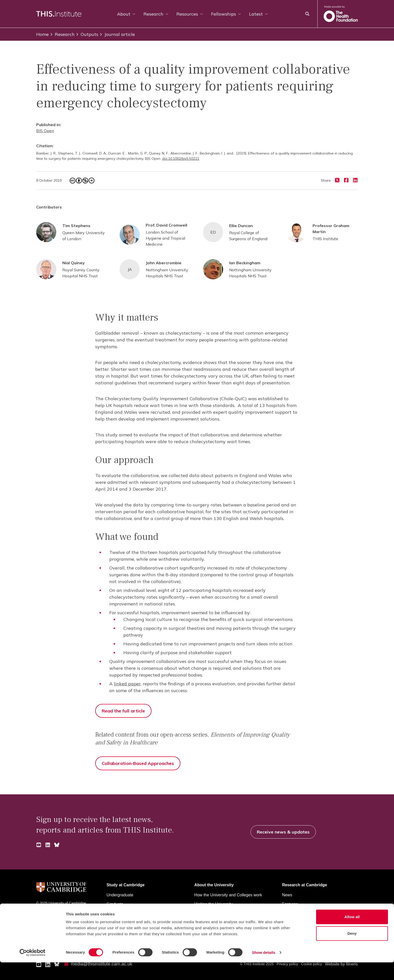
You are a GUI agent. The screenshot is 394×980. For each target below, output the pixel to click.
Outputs (87, 34)
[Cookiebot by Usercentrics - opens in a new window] (33, 970)
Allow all (352, 934)
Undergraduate (120, 895)
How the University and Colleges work (228, 895)
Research (156, 14)
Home (42, 34)
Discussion (292, 913)
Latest (258, 14)
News (287, 895)
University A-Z (47, 915)
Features (290, 904)
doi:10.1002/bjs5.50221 (181, 159)
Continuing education (125, 913)
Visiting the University (213, 904)
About (126, 14)
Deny (352, 951)
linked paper (127, 684)
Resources (190, 14)
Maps (199, 913)
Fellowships (226, 14)
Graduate (115, 904)
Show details (264, 970)
